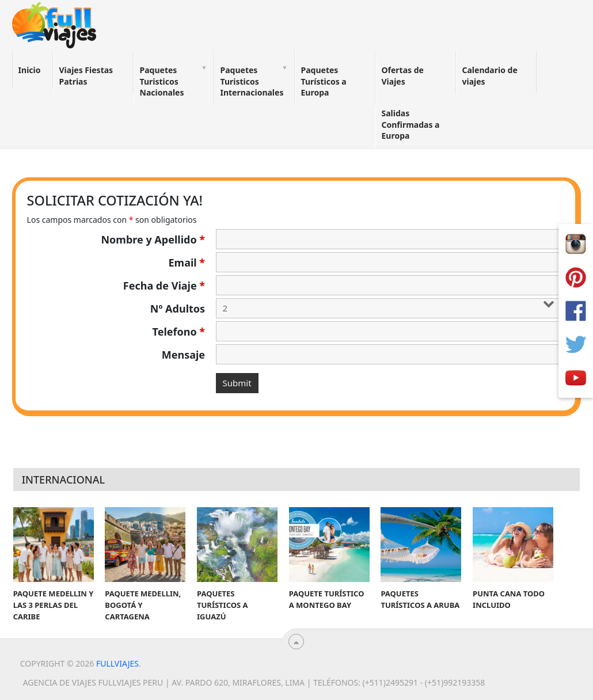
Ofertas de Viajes (403, 76)
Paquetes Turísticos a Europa (324, 81)
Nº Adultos (178, 309)
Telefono (179, 332)
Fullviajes (117, 663)
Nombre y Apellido (153, 239)
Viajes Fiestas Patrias (86, 76)
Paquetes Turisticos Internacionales (252, 81)
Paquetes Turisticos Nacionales (162, 81)
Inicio (30, 70)
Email (187, 262)
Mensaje (183, 355)
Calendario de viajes (490, 76)
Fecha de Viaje (164, 286)
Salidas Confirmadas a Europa (411, 124)
